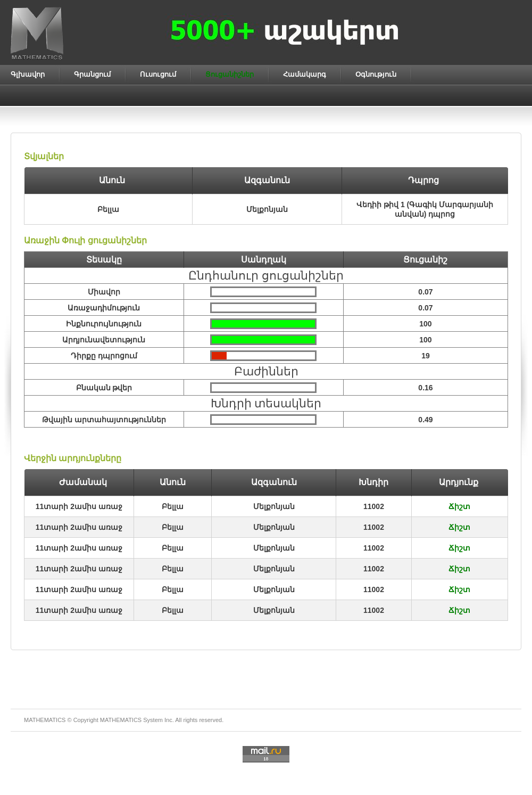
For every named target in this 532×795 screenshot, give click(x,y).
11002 (374, 506)
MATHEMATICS (121, 720)
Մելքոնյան (274, 506)
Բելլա (173, 506)
